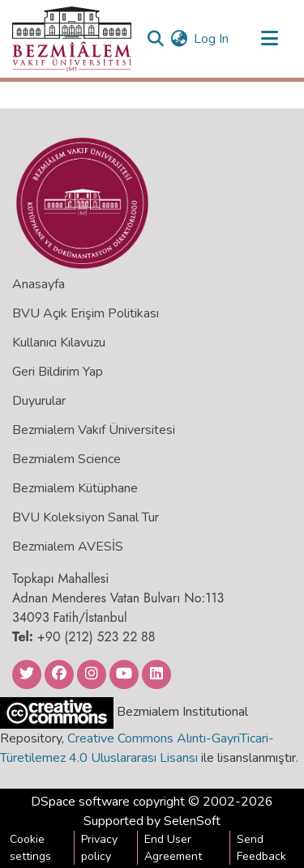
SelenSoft (192, 821)
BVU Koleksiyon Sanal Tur (86, 517)
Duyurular (39, 401)
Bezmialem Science (66, 459)
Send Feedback (261, 848)
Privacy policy (99, 848)
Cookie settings (30, 848)
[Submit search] (155, 39)
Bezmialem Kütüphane (75, 488)
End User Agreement (173, 848)
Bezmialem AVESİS (68, 547)
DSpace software (80, 802)
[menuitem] (179, 39)
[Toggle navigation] (269, 39)
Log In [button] (212, 39)
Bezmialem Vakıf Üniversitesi (94, 430)
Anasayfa (39, 284)
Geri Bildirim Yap (58, 372)
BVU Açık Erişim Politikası (86, 313)
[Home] (72, 39)
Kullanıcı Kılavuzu (59, 343)
